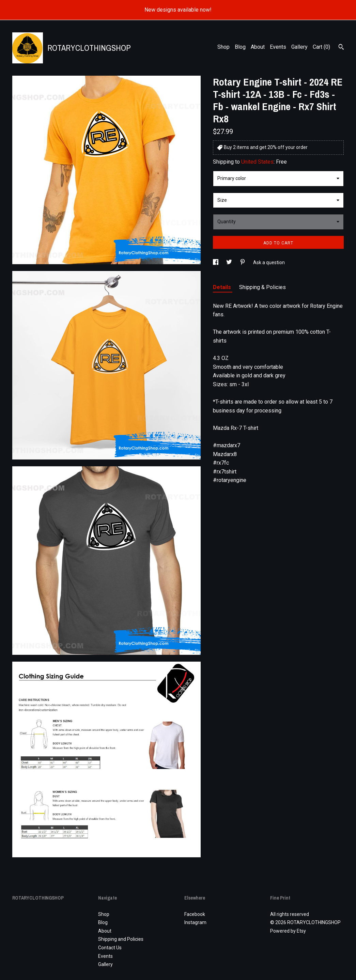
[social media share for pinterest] (243, 262)
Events (278, 47)
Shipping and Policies (121, 939)
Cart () (321, 47)
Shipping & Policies (262, 287)
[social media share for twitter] (230, 262)
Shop (223, 47)
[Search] (341, 48)
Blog (240, 47)
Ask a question (269, 262)
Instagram (195, 922)
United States (257, 162)
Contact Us (110, 948)
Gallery (299, 47)
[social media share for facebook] (216, 262)
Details (223, 287)
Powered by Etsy (288, 931)
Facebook (195, 914)
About (258, 47)
